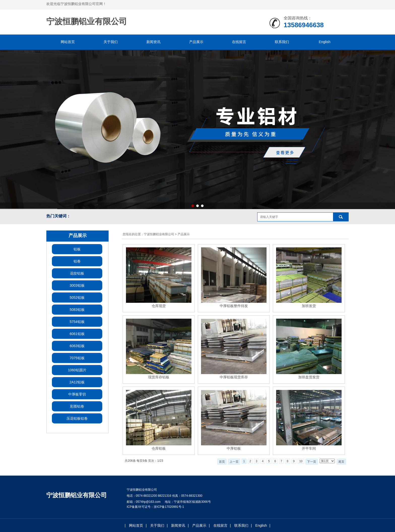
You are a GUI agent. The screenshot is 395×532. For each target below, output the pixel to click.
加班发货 (309, 306)
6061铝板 (77, 334)
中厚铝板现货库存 (234, 377)
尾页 (341, 462)
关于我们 (111, 42)
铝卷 (77, 261)
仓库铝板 (159, 448)
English (325, 42)
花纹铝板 (77, 273)
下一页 (312, 462)
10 (301, 461)
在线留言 (239, 42)
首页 (222, 462)
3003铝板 (77, 285)
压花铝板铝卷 (77, 418)
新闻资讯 (153, 42)
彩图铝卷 (77, 406)
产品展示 (196, 42)
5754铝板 (77, 322)
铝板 (77, 249)
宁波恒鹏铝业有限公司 (159, 234)
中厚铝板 (234, 448)
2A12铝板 (77, 382)
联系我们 (282, 42)
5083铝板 (77, 310)
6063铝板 (77, 346)
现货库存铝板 (159, 377)
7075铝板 (77, 358)
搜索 (341, 217)
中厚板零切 (77, 394)
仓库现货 (159, 306)
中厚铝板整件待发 (234, 306)
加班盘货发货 (309, 377)
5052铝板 (77, 297)
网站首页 (68, 42)
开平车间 (309, 448)
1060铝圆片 (77, 370)
